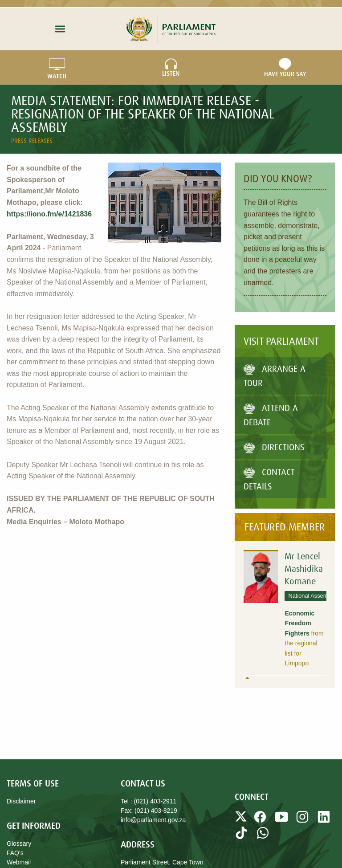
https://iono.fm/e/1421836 (49, 214)
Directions (274, 447)
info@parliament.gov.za (153, 820)
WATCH (57, 68)
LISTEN (171, 68)
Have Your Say (285, 68)
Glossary (19, 844)
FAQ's (15, 853)
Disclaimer (21, 801)
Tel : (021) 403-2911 (149, 801)
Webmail (19, 862)
